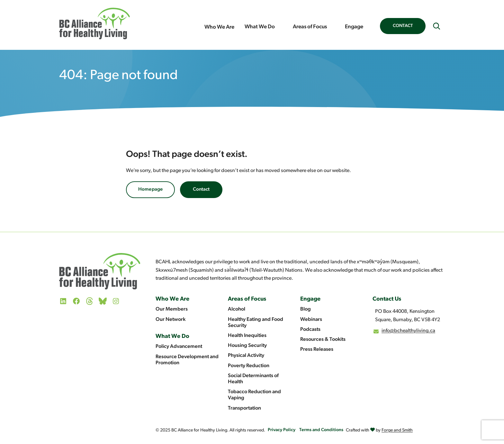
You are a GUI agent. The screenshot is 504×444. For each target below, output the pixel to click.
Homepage (150, 190)
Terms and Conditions (321, 430)
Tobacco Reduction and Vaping (254, 395)
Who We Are (219, 27)
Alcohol (237, 309)
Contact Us (387, 299)
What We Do (260, 27)
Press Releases (317, 349)
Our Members (172, 309)
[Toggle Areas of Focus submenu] (333, 27)
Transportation (244, 408)
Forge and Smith (397, 430)
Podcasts (310, 330)
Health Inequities (247, 336)
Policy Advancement (179, 347)
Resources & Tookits (323, 340)
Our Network (171, 320)
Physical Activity (246, 356)
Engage (354, 27)
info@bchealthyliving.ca (408, 331)
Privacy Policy (282, 430)
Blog (306, 309)
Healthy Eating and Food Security (256, 323)
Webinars (311, 320)
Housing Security (247, 346)
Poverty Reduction (249, 366)
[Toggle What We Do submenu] (281, 27)
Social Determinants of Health (253, 379)
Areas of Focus (310, 27)
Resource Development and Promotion (187, 360)
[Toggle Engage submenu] (370, 27)
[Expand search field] (437, 26)
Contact (403, 26)
